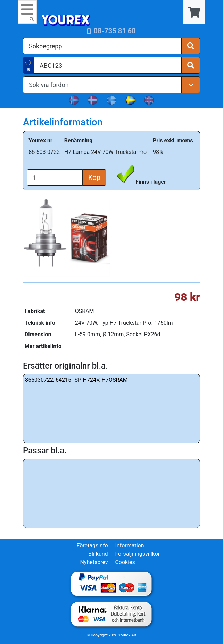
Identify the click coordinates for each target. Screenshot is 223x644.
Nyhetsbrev (94, 562)
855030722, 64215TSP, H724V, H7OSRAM (111, 408)
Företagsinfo (92, 546)
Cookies (125, 562)
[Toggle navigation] (27, 12)
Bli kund (98, 554)
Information (129, 546)
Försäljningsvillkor (137, 554)
